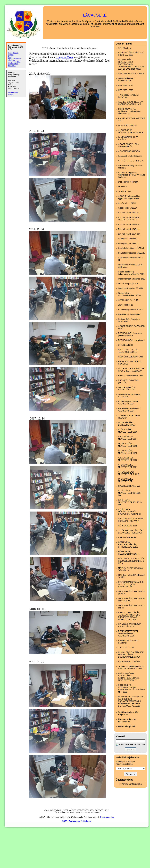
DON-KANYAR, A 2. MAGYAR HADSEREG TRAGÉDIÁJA (131, 370)
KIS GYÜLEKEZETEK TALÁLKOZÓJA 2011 (128, 351)
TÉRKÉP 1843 (125, 191)
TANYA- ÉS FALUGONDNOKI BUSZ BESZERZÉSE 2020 (131, 668)
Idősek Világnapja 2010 (128, 284)
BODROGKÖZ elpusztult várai (131, 340)
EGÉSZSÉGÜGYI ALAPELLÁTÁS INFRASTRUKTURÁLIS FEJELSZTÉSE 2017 (129, 677)
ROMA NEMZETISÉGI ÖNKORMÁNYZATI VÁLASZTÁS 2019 (128, 634)
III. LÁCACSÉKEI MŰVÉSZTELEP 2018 (128, 445)
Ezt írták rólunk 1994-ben (129, 234)
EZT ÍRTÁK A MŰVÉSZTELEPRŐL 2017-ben (130, 493)
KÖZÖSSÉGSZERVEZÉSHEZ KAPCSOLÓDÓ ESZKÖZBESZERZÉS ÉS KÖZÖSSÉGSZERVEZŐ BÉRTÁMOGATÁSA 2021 (131, 701)
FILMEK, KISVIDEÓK (128, 125)
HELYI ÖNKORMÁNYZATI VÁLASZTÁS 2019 (130, 625)
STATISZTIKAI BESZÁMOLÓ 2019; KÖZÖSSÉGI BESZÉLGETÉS (131, 584)
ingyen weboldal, (14, 62)
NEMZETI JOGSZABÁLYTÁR (131, 74)
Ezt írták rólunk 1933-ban (129, 224)
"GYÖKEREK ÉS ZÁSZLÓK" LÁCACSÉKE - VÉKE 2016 (131, 532)
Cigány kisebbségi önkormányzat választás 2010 (131, 273)
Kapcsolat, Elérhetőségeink (130, 156)
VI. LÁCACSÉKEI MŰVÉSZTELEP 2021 (128, 466)
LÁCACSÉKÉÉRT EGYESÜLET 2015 (126, 424)
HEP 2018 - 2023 (126, 85)
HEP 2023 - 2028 (126, 90)
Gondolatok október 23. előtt (130, 288)
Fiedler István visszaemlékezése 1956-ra (130, 294)
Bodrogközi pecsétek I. (128, 239)
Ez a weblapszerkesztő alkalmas (15, 58)
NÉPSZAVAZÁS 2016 (128, 526)
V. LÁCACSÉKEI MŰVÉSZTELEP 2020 (128, 459)
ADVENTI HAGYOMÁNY (129, 662)
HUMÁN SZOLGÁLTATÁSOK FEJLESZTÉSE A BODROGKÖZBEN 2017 (131, 655)
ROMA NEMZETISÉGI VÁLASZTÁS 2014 (128, 403)
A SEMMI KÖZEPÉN (127, 538)
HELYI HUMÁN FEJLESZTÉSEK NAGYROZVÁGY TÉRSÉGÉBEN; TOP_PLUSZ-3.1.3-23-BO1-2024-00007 (131, 64)
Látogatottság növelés (14, 93)
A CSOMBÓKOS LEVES (129, 151)
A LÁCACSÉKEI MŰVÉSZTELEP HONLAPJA (131, 131)
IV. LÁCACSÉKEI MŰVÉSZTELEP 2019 (128, 452)
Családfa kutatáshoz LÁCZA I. (131, 248)
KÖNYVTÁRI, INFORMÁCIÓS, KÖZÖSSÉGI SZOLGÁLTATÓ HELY (132, 561)
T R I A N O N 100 (126, 648)
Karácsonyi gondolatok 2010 (130, 310)
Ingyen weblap (107, 817)
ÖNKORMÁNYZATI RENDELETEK (127, 80)
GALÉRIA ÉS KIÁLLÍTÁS (129, 486)
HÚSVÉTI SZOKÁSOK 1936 (130, 357)
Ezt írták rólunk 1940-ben (129, 229)
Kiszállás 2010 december (129, 314)
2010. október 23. (126, 305)
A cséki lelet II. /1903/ (127, 208)
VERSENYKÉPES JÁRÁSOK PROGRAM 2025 (131, 54)
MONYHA (122, 187)
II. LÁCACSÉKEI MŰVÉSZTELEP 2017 (128, 438)
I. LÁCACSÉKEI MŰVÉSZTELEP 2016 (128, 431)
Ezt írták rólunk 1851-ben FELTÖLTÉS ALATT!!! (129, 219)
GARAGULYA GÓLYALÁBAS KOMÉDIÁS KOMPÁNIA (131, 520)
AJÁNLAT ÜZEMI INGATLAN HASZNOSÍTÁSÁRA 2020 (131, 103)
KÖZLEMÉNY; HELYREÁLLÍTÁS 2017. (129, 553)
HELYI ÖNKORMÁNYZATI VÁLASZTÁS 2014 (130, 410)
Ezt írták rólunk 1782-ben (129, 213)
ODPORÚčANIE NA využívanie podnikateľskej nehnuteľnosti (129, 111)
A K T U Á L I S (125, 48)
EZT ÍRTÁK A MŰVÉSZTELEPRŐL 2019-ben (130, 502)
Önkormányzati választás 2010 (132, 279)
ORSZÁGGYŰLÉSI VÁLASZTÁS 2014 (127, 389)
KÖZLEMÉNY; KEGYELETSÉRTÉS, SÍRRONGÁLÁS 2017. (128, 545)
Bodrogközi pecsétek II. (128, 243)
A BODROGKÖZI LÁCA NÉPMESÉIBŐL (128, 145)
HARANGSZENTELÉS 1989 (130, 376)
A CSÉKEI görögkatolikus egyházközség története (129, 197)
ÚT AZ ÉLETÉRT (126, 345)
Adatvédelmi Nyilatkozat (80, 821)
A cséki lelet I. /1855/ (127, 203)
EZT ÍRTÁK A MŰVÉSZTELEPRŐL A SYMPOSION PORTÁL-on (130, 512)
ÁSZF (64, 821)
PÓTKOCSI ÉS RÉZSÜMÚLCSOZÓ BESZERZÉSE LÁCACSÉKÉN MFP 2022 (131, 689)
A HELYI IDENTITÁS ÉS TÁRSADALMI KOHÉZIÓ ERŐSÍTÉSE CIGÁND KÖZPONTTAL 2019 (129, 616)
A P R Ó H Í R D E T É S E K (131, 161)
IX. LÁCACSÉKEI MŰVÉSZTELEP (126, 480)
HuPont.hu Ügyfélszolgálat (130, 784)
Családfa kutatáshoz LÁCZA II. (131, 253)
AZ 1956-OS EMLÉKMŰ (129, 300)
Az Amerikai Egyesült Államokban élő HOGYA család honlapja (132, 175)
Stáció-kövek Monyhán (128, 182)
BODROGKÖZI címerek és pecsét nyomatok (130, 334)
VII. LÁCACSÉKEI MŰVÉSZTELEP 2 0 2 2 (129, 473)
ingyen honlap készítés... (13, 65)
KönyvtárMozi (64, 57)
